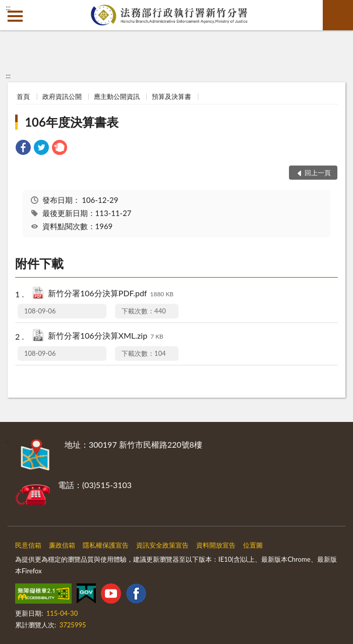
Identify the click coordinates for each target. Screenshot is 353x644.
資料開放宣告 (216, 545)
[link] (23, 149)
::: (8, 8)
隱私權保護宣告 (106, 545)
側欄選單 (15, 16)
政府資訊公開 (62, 96)
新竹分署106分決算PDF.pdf (111, 294)
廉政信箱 (62, 545)
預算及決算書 (171, 96)
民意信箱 (28, 545)
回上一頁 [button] (318, 173)
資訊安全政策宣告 (162, 545)
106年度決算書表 (72, 122)
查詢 (338, 15)
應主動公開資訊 (117, 96)
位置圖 (253, 545)
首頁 (23, 96)
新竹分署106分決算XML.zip (106, 336)
